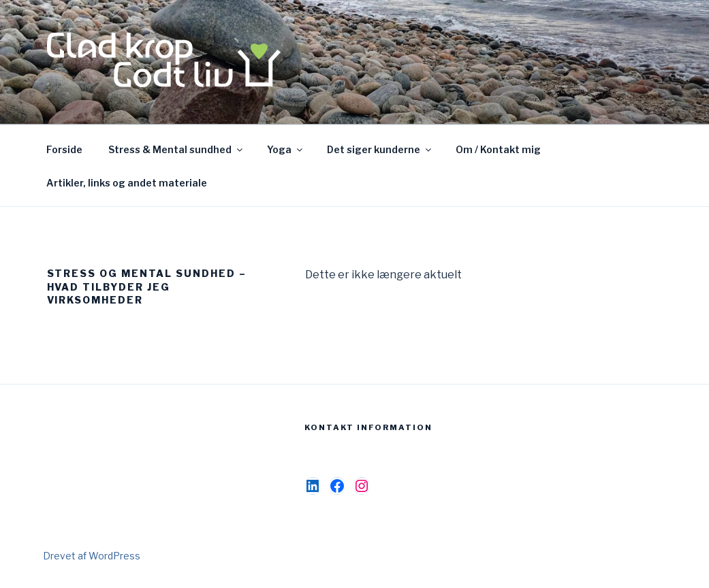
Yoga (286, 149)
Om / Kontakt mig (498, 149)
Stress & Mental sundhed (176, 149)
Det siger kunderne (380, 149)
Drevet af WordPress (92, 556)
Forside (64, 149)
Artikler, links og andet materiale (127, 183)
